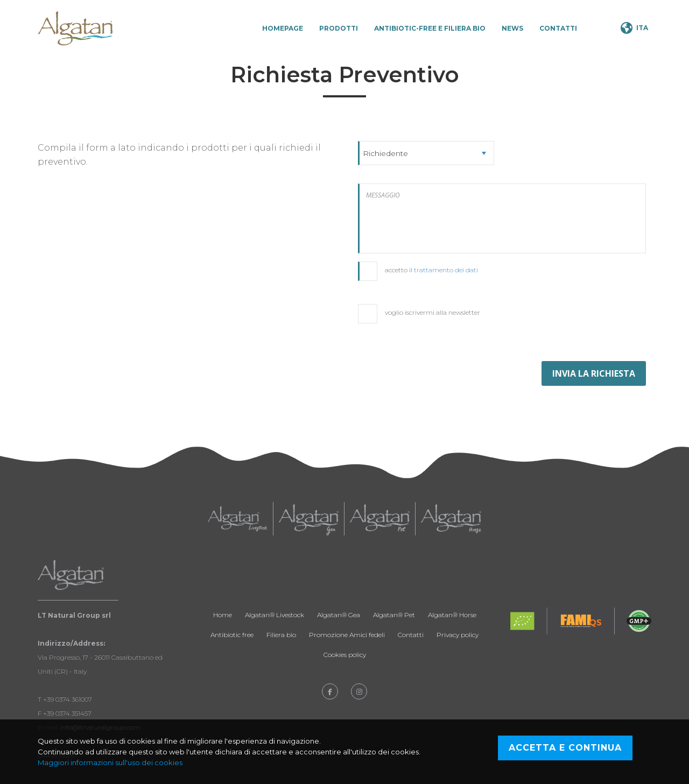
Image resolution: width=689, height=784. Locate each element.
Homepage (283, 28)
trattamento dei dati (446, 270)
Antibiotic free (232, 635)
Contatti (558, 28)
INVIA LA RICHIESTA (594, 373)
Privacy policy (458, 635)
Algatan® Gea (339, 615)
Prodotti (339, 28)
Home (223, 615)
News (512, 28)
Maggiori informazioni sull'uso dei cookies (110, 762)
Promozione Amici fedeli (347, 635)
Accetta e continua (565, 748)
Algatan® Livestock (275, 615)
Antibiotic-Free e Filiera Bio (430, 28)
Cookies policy (345, 655)
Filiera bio (281, 635)
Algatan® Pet (394, 615)
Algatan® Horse (452, 615)
